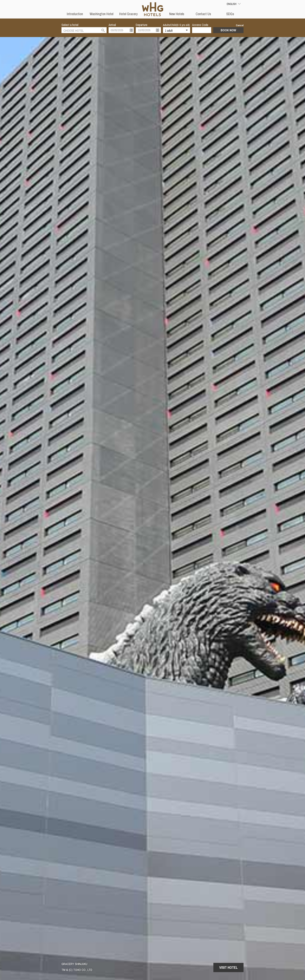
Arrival (112, 25)
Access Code (200, 25)
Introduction (75, 14)
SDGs (230, 14)
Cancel (240, 25)
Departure (142, 25)
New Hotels (177, 14)
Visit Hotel (228, 967)
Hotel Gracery (128, 14)
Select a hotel (70, 25)
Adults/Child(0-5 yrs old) (176, 25)
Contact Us (203, 14)
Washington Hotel (101, 14)
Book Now (228, 30)
